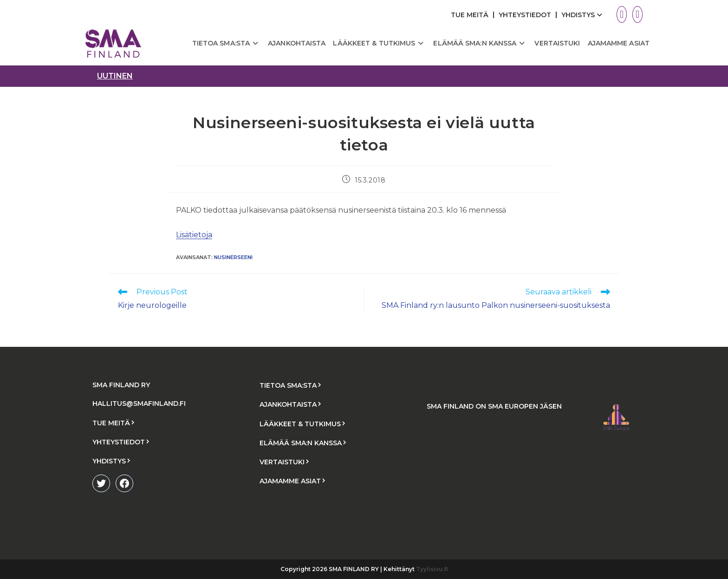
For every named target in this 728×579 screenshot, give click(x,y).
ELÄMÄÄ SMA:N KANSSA (301, 443)
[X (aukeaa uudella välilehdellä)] (622, 14)
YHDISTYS (583, 15)
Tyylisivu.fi (432, 569)
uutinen (115, 76)
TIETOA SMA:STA (288, 385)
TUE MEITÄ (470, 15)
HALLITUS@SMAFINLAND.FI (139, 403)
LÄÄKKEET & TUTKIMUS (300, 424)
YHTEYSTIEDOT (525, 15)
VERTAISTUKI (282, 462)
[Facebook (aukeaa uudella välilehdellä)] (636, 14)
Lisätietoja (194, 235)
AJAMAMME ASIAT (290, 481)
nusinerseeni (233, 257)
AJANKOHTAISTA (288, 404)
